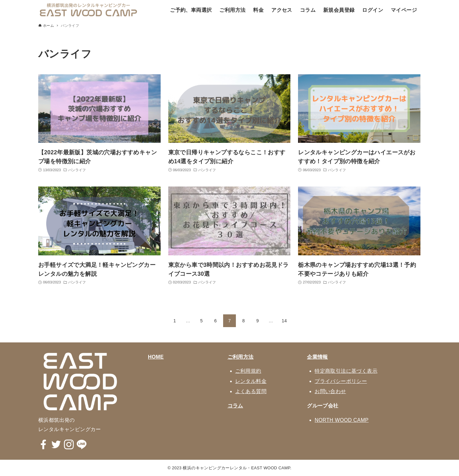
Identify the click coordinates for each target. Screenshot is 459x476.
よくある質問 (251, 391)
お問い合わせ (330, 391)
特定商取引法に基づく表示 (346, 371)
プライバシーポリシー (341, 381)
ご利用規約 (248, 371)
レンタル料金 (251, 381)
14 (284, 321)
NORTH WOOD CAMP (342, 420)
